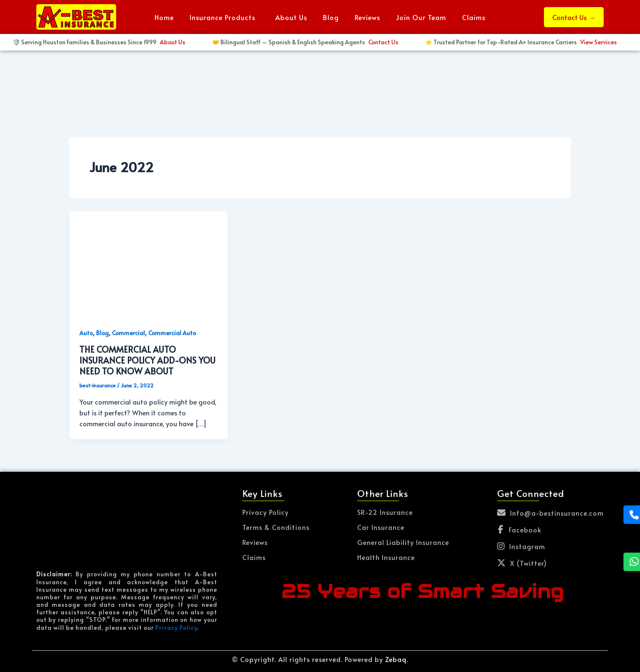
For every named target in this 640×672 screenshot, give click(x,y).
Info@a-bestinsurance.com (550, 513)
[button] (225, 17)
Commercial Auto (172, 333)
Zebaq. (397, 659)
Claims (474, 17)
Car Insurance (381, 527)
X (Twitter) (522, 563)
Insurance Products (222, 17)
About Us (291, 17)
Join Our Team (421, 17)
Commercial (128, 333)
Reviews (367, 17)
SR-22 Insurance (385, 512)
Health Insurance (386, 557)
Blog (331, 17)
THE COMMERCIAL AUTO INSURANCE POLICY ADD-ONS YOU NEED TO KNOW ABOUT (147, 360)
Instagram (521, 546)
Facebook (519, 529)
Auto (86, 333)
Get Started (401, 42)
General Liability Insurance (403, 542)
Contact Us (574, 17)
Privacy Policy (176, 627)
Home (164, 17)
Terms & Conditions (276, 527)
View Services (194, 42)
